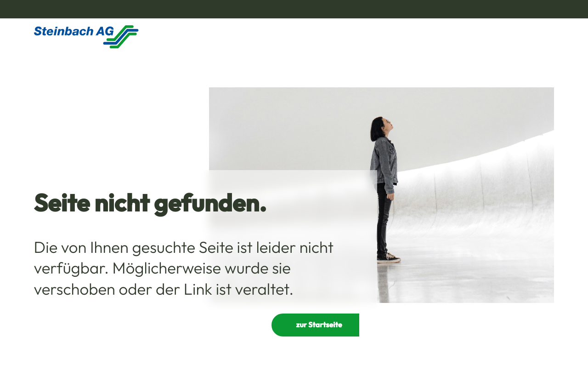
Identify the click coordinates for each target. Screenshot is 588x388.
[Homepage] (86, 37)
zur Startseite (319, 325)
